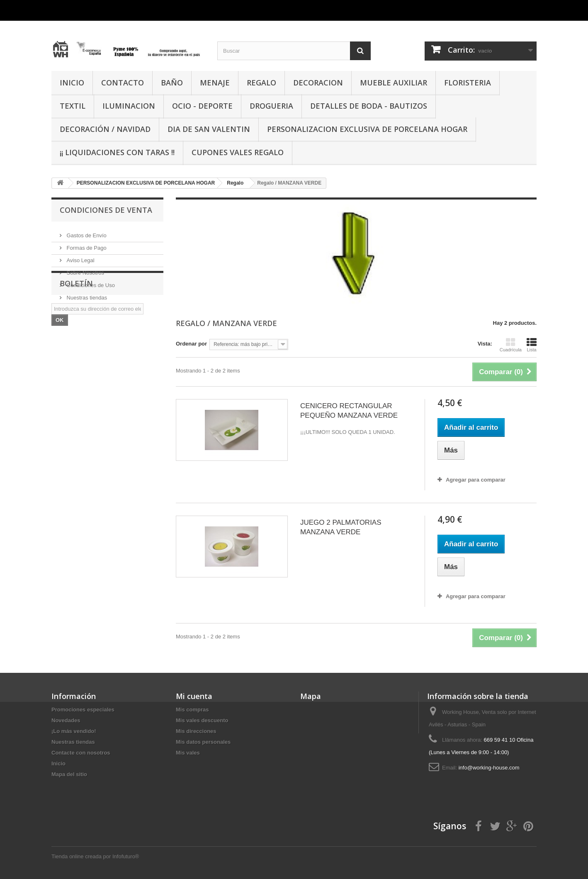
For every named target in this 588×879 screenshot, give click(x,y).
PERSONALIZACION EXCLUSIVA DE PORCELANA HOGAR (367, 129)
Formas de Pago (86, 245)
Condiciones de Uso (90, 282)
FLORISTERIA (468, 83)
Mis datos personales (203, 742)
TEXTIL (73, 106)
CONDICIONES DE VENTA (106, 210)
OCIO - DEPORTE (202, 106)
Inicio (58, 763)
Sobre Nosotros (85, 269)
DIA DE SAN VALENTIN (209, 129)
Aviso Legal (80, 257)
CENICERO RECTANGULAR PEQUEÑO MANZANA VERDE (349, 411)
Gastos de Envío (86, 232)
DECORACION (318, 83)
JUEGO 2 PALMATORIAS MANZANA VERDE (341, 527)
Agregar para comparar (476, 480)
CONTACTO (123, 83)
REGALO (261, 83)
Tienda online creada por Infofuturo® (95, 856)
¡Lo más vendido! (74, 731)
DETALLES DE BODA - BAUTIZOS (369, 106)
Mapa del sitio (69, 774)
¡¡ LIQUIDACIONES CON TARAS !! (117, 152)
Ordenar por (191, 344)
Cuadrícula (511, 345)
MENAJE (215, 83)
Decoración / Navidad (105, 129)
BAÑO (172, 83)
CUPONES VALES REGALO (238, 152)
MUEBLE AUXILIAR (394, 83)
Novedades (66, 720)
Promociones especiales (83, 710)
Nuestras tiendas (86, 294)
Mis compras (192, 710)
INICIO (72, 83)
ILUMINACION (129, 106)
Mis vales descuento (202, 720)
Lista (532, 345)
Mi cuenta (194, 696)
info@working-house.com (489, 768)
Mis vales (188, 753)
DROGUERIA (271, 106)
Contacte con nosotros (81, 753)
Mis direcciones (196, 731)
